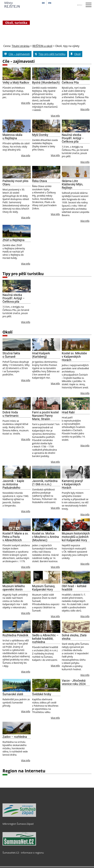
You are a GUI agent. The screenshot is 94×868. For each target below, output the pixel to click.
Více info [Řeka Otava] (55, 214)
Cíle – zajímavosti (19, 61)
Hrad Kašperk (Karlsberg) (41, 355)
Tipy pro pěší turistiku (23, 274)
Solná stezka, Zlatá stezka (74, 637)
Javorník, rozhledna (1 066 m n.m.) (45, 483)
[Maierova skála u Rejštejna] (17, 126)
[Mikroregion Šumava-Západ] (19, 816)
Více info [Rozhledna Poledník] (26, 672)
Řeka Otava (40, 181)
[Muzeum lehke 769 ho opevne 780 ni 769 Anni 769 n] (17, 577)
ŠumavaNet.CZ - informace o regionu (23, 853)
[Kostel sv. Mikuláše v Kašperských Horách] (76, 345)
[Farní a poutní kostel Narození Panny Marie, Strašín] (46, 403)
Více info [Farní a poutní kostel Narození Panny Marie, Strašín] (55, 462)
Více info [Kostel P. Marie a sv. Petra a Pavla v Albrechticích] (26, 567)
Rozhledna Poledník (15, 635)
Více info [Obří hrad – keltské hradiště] (85, 616)
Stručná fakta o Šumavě (11, 355)
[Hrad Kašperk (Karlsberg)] (46, 345)
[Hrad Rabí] (76, 403)
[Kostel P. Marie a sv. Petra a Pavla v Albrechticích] (17, 525)
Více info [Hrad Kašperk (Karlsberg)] (55, 383)
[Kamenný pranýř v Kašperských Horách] (76, 472)
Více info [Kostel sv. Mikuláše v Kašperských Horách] (85, 393)
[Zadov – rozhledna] (17, 728)
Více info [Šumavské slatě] (26, 711)
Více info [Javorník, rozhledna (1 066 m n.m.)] (55, 508)
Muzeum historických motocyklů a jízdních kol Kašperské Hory (76, 537)
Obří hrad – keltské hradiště (74, 588)
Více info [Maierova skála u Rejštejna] (26, 155)
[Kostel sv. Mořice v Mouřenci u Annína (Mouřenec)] (46, 525)
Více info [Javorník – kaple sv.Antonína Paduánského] (26, 511)
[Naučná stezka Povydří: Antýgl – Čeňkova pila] (76, 126)
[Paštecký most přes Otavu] (17, 172)
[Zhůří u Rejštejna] (17, 231)
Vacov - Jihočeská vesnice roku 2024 (74, 682)
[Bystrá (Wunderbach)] (46, 74)
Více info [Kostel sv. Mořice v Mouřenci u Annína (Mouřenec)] (55, 567)
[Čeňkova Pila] (76, 74)
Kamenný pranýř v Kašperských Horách (72, 484)
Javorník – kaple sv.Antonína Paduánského (13, 484)
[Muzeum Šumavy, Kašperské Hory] (46, 577)
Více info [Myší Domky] (55, 155)
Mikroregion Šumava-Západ (18, 824)
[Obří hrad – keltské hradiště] (76, 577)
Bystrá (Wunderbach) (46, 83)
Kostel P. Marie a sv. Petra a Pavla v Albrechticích (15, 537)
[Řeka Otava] (46, 172)
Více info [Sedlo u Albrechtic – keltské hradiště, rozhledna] (55, 666)
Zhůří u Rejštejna (13, 240)
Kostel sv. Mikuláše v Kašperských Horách (74, 357)
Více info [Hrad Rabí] (85, 445)
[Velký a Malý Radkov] (17, 74)
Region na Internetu (24, 771)
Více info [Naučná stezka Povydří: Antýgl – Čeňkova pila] (85, 162)
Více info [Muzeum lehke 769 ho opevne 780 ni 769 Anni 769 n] (26, 613)
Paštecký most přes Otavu (15, 183)
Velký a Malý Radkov (16, 83)
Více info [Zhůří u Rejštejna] (26, 264)
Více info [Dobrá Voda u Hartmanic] (26, 439)
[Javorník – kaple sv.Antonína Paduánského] (17, 472)
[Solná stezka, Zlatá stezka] (76, 627)
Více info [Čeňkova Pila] (85, 109)
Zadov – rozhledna (15, 737)
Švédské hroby (42, 694)
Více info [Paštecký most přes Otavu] (26, 218)
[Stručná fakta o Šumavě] (17, 345)
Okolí (7, 332)
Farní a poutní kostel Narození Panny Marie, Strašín (45, 416)
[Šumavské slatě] (17, 685)
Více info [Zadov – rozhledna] (26, 760)
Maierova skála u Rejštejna (12, 137)
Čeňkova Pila (70, 83)
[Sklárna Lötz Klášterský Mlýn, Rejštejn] (76, 172)
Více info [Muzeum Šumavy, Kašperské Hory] (55, 616)
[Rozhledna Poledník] (17, 627)
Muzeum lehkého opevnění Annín (14, 588)
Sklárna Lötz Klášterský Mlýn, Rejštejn (72, 184)
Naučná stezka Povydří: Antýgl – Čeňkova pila (73, 138)
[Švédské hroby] (46, 685)
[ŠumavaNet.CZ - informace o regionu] (19, 845)
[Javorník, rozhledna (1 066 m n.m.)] (46, 472)
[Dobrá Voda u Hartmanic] (17, 403)
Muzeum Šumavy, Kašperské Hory (44, 588)
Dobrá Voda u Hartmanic (11, 414)
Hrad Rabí (68, 412)
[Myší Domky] (46, 126)
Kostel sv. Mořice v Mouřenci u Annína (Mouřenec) (45, 537)
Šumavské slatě (13, 694)
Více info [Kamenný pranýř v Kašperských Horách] (85, 514)
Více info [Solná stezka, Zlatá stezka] (85, 675)
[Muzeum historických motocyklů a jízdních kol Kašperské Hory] (76, 525)
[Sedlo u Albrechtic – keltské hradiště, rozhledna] (46, 627)
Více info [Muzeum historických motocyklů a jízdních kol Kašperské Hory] (85, 564)
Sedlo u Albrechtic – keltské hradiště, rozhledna (45, 639)
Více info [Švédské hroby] (55, 718)
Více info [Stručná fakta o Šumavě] (26, 380)
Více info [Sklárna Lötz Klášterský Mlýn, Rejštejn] (85, 221)
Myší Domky (40, 135)
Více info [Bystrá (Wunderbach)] (55, 116)
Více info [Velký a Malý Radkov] (26, 103)
